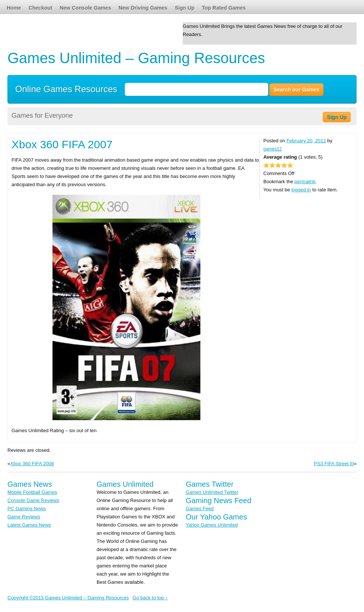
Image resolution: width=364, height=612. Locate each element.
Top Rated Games (224, 8)
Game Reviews (24, 517)
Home (14, 8)
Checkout (40, 8)
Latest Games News (29, 525)
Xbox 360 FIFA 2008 (32, 464)
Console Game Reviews (33, 500)
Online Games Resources (66, 89)
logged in (301, 190)
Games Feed (200, 509)
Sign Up (185, 8)
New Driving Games (143, 8)
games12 (272, 149)
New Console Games (86, 8)
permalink (305, 182)
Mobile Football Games (32, 492)
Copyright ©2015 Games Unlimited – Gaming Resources (68, 598)
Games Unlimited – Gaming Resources (136, 58)
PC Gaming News (27, 509)
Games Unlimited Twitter (212, 492)
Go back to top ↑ (150, 598)
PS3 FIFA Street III (334, 464)
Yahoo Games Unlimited (212, 525)
